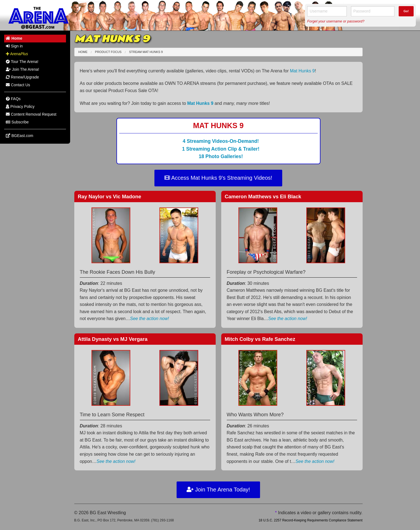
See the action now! (150, 319)
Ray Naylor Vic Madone (110, 196)
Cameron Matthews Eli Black (263, 196)
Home (83, 52)
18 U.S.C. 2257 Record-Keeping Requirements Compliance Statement (311, 520)
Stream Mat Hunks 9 (146, 52)
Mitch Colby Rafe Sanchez (260, 339)
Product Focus (108, 52)
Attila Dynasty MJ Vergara (113, 339)
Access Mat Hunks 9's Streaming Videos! (218, 178)
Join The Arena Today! (218, 490)
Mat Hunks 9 (302, 71)
